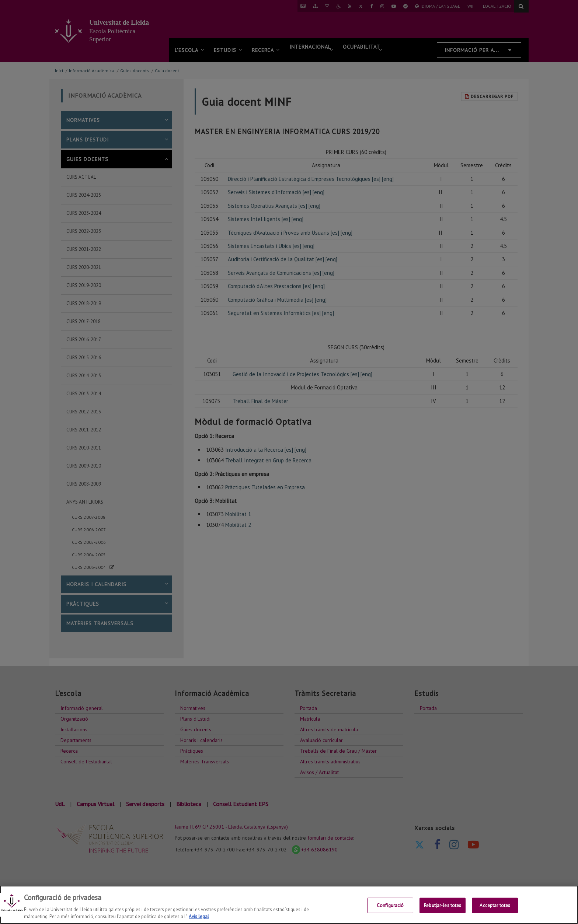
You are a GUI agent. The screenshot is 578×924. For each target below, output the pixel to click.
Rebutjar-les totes (443, 905)
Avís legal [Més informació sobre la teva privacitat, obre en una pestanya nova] (199, 916)
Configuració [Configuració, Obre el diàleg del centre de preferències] (390, 905)
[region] (289, 905)
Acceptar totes (495, 905)
